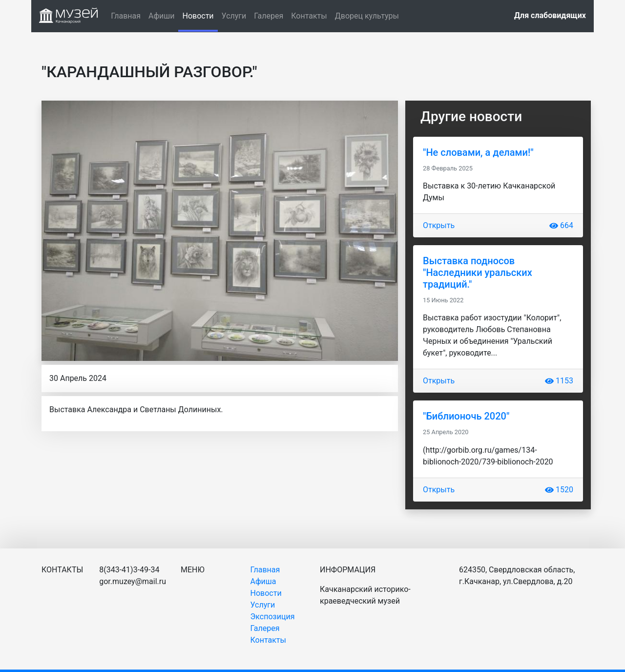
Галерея (269, 16)
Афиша (263, 581)
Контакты (309, 16)
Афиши (161, 16)
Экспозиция (273, 617)
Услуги (234, 16)
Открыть (439, 225)
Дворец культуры (367, 16)
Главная (126, 16)
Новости (200, 15)
